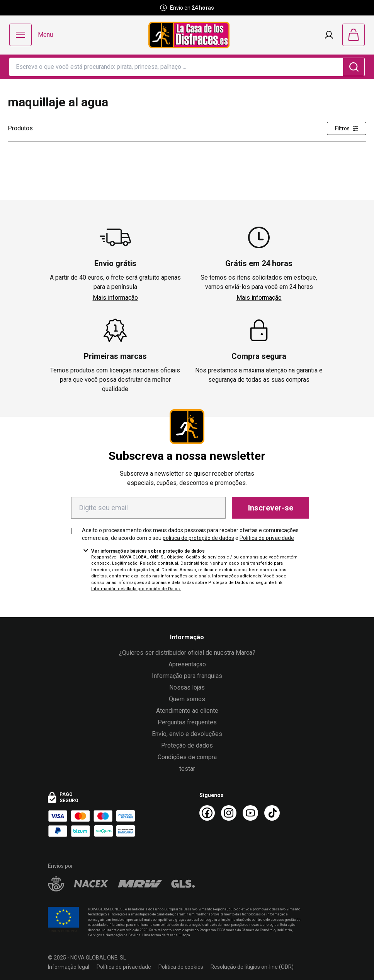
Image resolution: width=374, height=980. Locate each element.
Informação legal (69, 967)
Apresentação (187, 664)
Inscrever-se (271, 508)
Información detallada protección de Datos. (136, 589)
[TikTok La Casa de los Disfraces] (272, 813)
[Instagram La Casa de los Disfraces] (229, 813)
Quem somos (187, 699)
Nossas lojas (187, 687)
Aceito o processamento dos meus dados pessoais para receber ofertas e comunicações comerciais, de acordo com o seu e (190, 534)
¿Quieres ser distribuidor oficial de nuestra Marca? (187, 653)
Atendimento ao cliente (187, 711)
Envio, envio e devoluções (187, 734)
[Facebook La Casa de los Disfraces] (207, 813)
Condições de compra (187, 757)
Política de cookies (181, 967)
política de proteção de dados (198, 538)
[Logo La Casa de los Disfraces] (189, 35)
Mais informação (115, 298)
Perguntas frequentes (187, 722)
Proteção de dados (187, 745)
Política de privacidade (267, 538)
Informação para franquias (187, 676)
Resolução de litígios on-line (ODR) (252, 967)
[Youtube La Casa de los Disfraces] (250, 813)
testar (187, 769)
